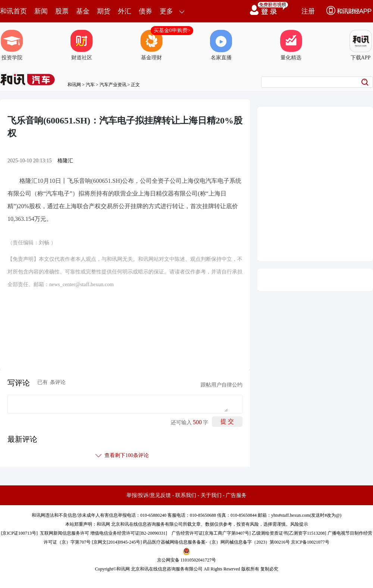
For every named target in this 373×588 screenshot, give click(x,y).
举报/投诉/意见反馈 (149, 495)
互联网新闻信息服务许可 (65, 533)
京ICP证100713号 (19, 533)
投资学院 (12, 45)
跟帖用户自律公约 (222, 385)
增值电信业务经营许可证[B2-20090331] (129, 533)
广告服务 (236, 495)
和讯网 (74, 85)
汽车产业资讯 (113, 85)
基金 (83, 11)
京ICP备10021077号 (310, 542)
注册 (308, 11)
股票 (62, 11)
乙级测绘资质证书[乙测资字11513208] (289, 533)
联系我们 (186, 495)
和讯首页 (13, 11)
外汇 (125, 11)
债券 (145, 11)
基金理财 (151, 45)
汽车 (90, 85)
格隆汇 (65, 161)
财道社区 (82, 45)
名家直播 (221, 45)
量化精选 (291, 45)
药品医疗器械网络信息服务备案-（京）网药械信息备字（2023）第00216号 (216, 542)
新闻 (41, 11)
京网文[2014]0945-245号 (117, 542)
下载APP (361, 45)
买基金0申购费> (172, 30)
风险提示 (299, 524)
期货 (104, 11)
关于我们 (211, 495)
